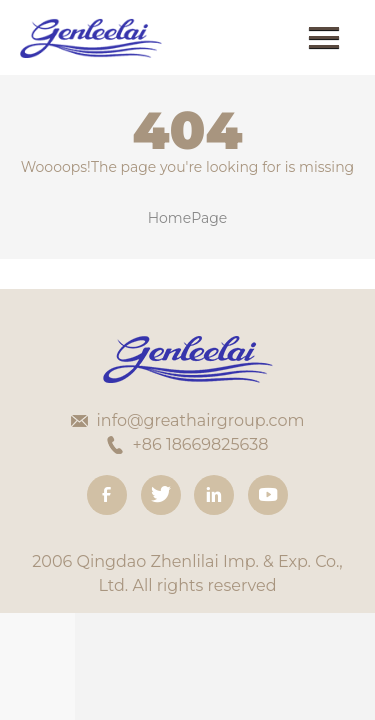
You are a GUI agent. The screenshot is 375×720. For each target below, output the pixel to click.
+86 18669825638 (201, 444)
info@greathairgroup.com (201, 420)
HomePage (188, 218)
